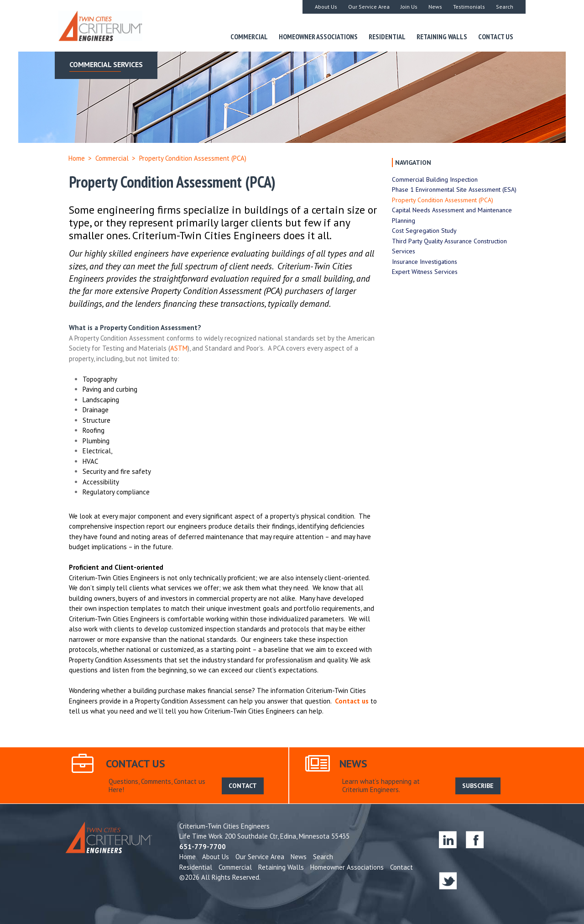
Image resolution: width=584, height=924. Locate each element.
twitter (448, 880)
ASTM (179, 348)
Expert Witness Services (425, 272)
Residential (387, 37)
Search (505, 7)
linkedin (448, 839)
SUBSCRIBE (478, 786)
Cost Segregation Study (424, 231)
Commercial (249, 37)
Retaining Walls (442, 37)
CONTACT (243, 786)
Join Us (409, 7)
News (435, 7)
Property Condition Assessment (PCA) (443, 200)
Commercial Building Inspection (435, 179)
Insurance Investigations (425, 262)
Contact (401, 867)
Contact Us (496, 37)
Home (77, 158)
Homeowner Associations (318, 37)
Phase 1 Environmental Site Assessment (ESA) (454, 189)
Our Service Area (369, 7)
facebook (475, 839)
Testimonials (469, 7)
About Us (326, 7)
